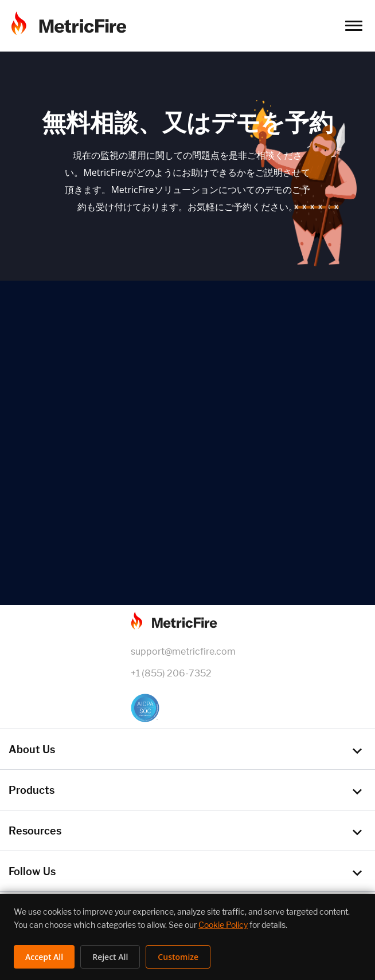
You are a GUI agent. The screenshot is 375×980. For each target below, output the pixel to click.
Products (32, 790)
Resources (35, 831)
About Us (32, 749)
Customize (178, 957)
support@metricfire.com (183, 652)
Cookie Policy (223, 925)
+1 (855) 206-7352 (171, 673)
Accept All (44, 957)
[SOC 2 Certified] (187, 708)
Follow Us (32, 871)
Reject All (110, 957)
